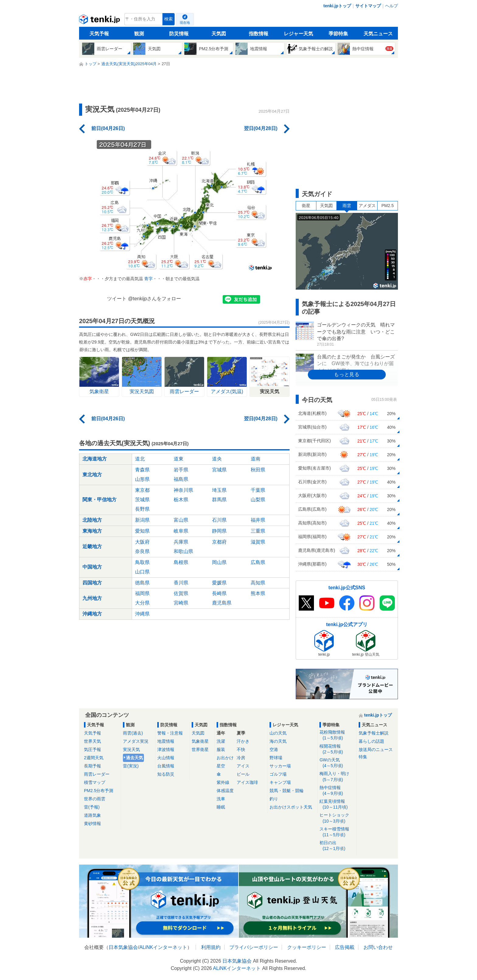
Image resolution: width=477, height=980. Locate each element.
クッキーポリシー (307, 947)
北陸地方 (92, 520)
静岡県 (219, 531)
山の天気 (278, 733)
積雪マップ (95, 782)
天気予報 (99, 34)
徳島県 (142, 583)
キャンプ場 (280, 782)
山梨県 (258, 500)
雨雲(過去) (133, 733)
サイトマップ (368, 6)
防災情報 (179, 34)
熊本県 (258, 593)
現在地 (185, 23)
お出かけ (225, 758)
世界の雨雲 (95, 799)
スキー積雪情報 (337, 832)
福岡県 (142, 593)
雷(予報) (92, 807)
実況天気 (131, 749)
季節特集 (338, 34)
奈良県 (142, 551)
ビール (243, 774)
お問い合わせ (378, 947)
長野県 (142, 509)
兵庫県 (181, 542)
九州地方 (92, 598)
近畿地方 (92, 546)
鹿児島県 (222, 603)
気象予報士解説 (374, 733)
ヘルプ (392, 6)
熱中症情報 (337, 791)
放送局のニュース (376, 749)
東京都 (142, 490)
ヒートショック (337, 818)
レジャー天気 (298, 34)
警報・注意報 (170, 733)
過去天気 (134, 758)
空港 (274, 749)
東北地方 (92, 475)
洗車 (221, 799)
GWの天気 (337, 763)
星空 (221, 766)
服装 (221, 749)
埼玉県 (219, 490)
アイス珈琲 (247, 782)
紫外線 (223, 782)
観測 (139, 34)
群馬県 (219, 500)
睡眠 (221, 807)
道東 (179, 459)
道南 (256, 459)
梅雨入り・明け (337, 777)
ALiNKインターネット (163, 947)
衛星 (306, 206)
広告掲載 (345, 947)
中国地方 (92, 567)
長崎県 (219, 593)
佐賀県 (181, 593)
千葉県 (258, 490)
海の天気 (278, 741)
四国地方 (92, 583)
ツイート (117, 299)
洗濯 (221, 741)
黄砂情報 (92, 823)
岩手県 (181, 470)
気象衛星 (200, 741)
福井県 (258, 520)
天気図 (219, 34)
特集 (363, 757)
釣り (274, 799)
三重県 (258, 531)
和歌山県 (183, 551)
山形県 (142, 479)
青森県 (142, 470)
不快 (241, 749)
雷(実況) (131, 766)
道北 (140, 459)
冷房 (241, 758)
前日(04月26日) (108, 128)
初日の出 (337, 846)
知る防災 (166, 774)
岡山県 (219, 562)
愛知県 (142, 531)
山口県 (142, 572)
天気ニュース (378, 34)
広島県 (258, 562)
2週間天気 (94, 758)
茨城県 (142, 500)
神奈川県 (183, 490)
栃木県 (181, 500)
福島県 (181, 479)
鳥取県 (142, 562)
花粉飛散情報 (337, 735)
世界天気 (92, 741)
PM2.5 (388, 206)
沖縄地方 (92, 614)
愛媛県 (219, 583)
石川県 (219, 520)
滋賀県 (258, 542)
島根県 (181, 562)
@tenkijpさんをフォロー (155, 299)
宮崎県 (181, 603)
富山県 (181, 520)
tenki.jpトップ (337, 6)
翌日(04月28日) (261, 128)
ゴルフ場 (278, 774)
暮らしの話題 (371, 741)
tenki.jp (100, 21)
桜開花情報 (337, 749)
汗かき (243, 741)
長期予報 (92, 766)
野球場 (276, 758)
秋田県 (258, 470)
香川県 (181, 583)
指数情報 (259, 34)
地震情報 (166, 741)
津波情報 (166, 749)
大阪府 (142, 542)
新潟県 (142, 520)
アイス (243, 766)
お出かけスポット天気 (291, 807)
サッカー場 (280, 766)
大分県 (142, 603)
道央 (217, 459)
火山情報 (166, 758)
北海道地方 (95, 459)
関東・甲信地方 (99, 500)
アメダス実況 (136, 741)
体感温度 (225, 791)
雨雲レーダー (97, 774)
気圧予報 (92, 749)
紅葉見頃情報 (337, 804)
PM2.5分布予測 (99, 791)
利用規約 (211, 947)
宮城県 (219, 470)
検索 (169, 19)
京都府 (219, 542)
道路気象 (92, 815)
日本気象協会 (123, 947)
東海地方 (92, 531)
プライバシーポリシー (254, 947)
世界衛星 (200, 749)
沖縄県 (142, 614)
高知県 (258, 583)
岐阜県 (181, 531)
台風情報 (166, 766)
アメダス (367, 206)
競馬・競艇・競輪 (287, 791)
